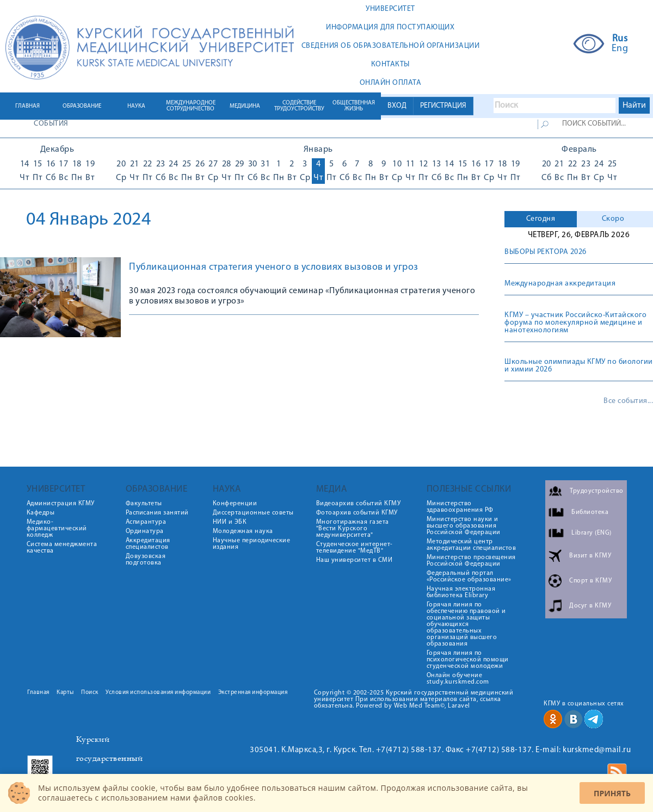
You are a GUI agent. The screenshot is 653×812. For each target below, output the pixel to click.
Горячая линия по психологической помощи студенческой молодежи (468, 660)
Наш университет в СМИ (355, 560)
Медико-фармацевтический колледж (57, 529)
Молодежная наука (243, 531)
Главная (38, 693)
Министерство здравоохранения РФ (460, 507)
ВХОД (397, 106)
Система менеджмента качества (62, 548)
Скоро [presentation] (613, 219)
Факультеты (144, 504)
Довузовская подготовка (146, 560)
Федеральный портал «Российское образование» (469, 577)
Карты (65, 693)
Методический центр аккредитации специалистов (472, 545)
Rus (620, 39)
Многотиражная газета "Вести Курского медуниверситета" (353, 529)
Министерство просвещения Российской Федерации (471, 561)
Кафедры (41, 513)
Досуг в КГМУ (590, 606)
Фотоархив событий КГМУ (357, 513)
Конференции (235, 504)
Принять (612, 793)
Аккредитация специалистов (148, 544)
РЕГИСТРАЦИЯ (443, 106)
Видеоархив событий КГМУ (359, 504)
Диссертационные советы (253, 513)
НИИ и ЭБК (230, 522)
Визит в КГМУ (590, 556)
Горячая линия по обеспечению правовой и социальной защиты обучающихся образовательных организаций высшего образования (466, 624)
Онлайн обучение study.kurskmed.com (458, 679)
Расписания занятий (157, 513)
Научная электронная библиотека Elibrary (461, 592)
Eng (620, 49)
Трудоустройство (597, 491)
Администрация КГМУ (61, 504)
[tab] (541, 219)
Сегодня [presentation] (541, 219)
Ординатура (145, 531)
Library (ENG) (592, 533)
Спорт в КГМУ (590, 581)
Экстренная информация (253, 693)
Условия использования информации (158, 693)
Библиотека (590, 512)
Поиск (90, 693)
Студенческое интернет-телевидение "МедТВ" (355, 548)
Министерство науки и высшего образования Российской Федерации (464, 526)
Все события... (628, 401)
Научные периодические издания (252, 544)
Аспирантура (146, 522)
